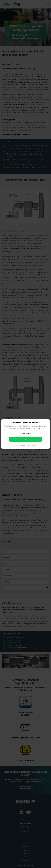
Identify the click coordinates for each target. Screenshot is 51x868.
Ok (25, 439)
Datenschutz (32, 445)
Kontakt (18, 445)
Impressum (24, 445)
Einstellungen (26, 433)
